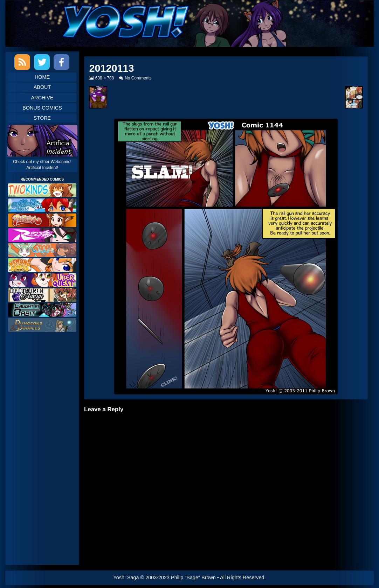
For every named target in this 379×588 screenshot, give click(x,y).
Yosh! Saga (126, 577)
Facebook (61, 62)
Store (42, 118)
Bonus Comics (42, 108)
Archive (42, 98)
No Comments (138, 78)
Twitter (42, 62)
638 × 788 (105, 78)
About (42, 87)
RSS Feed (22, 62)
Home (42, 77)
